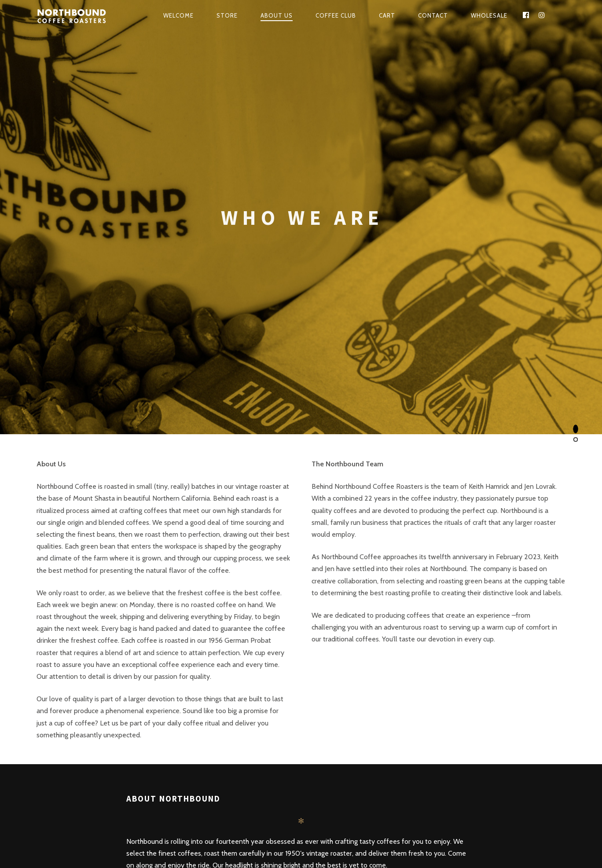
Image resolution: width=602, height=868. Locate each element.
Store (227, 15)
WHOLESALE (489, 15)
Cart (387, 15)
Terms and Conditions (432, 819)
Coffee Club (336, 15)
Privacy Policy (485, 819)
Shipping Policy (375, 819)
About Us (277, 15)
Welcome (178, 15)
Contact (433, 15)
